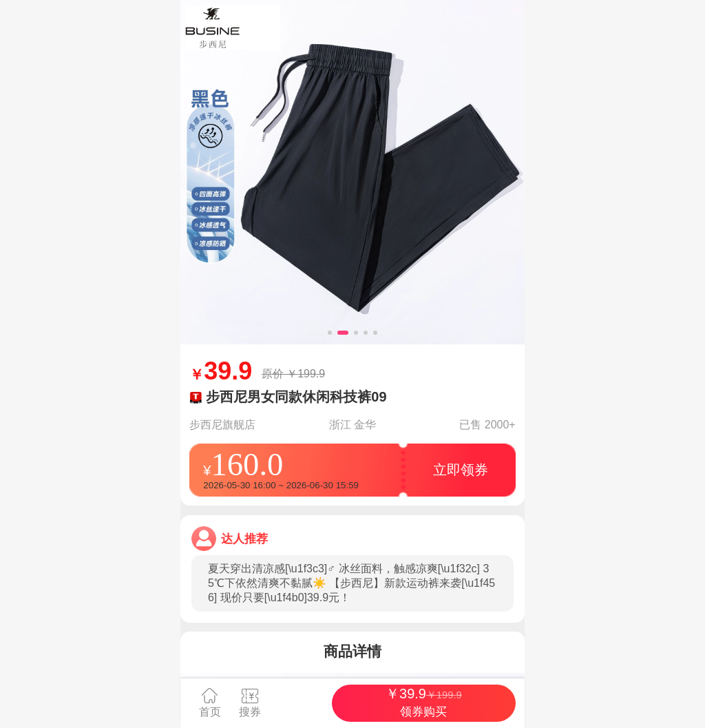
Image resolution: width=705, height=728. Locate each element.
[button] (330, 333)
